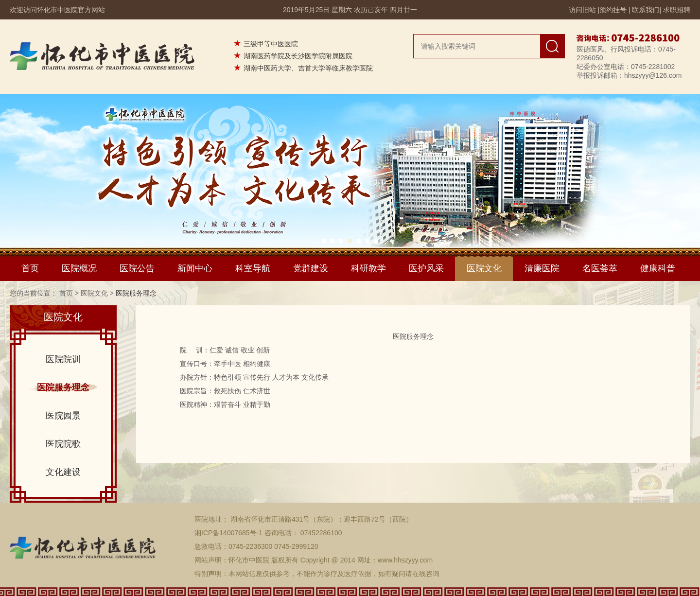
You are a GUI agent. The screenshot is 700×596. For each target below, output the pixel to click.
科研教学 (368, 268)
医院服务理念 (63, 387)
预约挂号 (613, 10)
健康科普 (658, 268)
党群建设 (311, 268)
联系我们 (646, 10)
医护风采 (426, 268)
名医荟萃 (600, 268)
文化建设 (63, 472)
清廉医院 (542, 268)
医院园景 (63, 416)
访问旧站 (582, 10)
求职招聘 (677, 10)
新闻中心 (195, 268)
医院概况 (79, 268)
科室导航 (253, 268)
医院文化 (484, 268)
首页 (30, 268)
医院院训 (63, 359)
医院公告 (137, 268)
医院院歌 (63, 444)
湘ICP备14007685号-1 (228, 533)
